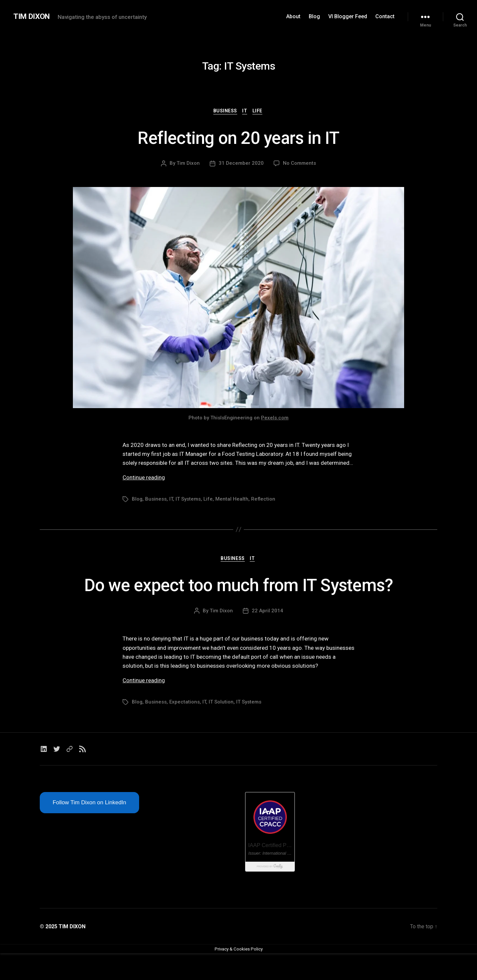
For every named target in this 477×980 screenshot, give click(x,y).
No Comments (299, 164)
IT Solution (221, 729)
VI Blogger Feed (348, 16)
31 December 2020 (241, 164)
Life (260, 111)
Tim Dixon (188, 164)
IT (246, 111)
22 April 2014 (267, 638)
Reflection (263, 500)
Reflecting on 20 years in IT (238, 137)
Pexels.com (275, 418)
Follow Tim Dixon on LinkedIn (89, 829)
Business (224, 111)
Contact (385, 16)
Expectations (185, 729)
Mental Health (232, 500)
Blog (314, 16)
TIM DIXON (33, 17)
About (293, 16)
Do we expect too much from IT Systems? (238, 598)
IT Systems (188, 500)
